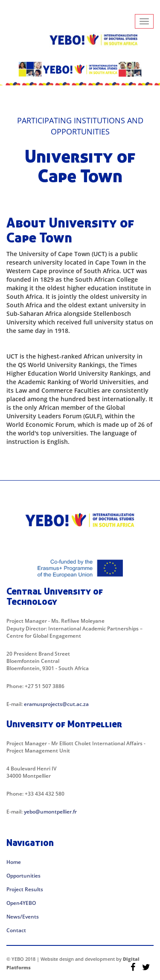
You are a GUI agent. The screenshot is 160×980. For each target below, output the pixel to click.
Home (14, 862)
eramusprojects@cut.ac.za (56, 704)
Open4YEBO (21, 903)
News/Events (23, 917)
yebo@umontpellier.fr (50, 812)
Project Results (25, 889)
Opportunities (23, 876)
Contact (16, 930)
